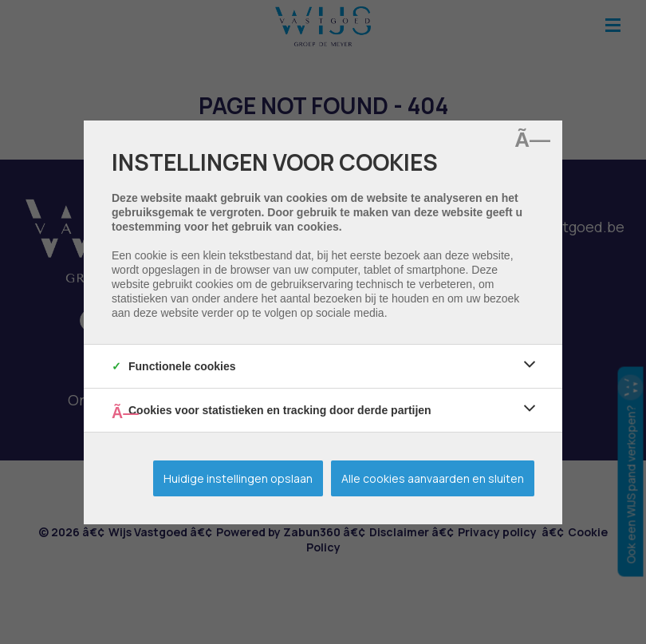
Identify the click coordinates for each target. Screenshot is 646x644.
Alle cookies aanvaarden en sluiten (433, 478)
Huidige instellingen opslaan (238, 478)
